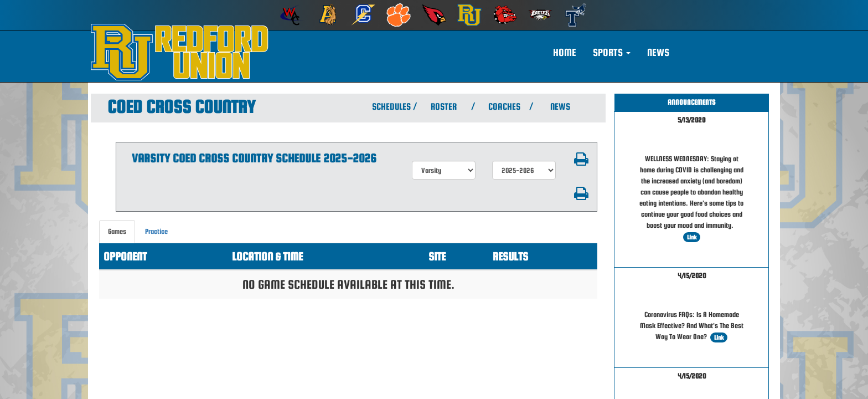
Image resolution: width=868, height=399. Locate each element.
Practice (156, 231)
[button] (612, 53)
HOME (565, 52)
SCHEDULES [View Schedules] (390, 107)
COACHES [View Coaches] (504, 107)
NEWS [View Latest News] (560, 107)
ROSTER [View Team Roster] (444, 107)
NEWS (658, 52)
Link (692, 237)
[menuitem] (292, 15)
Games (117, 231)
